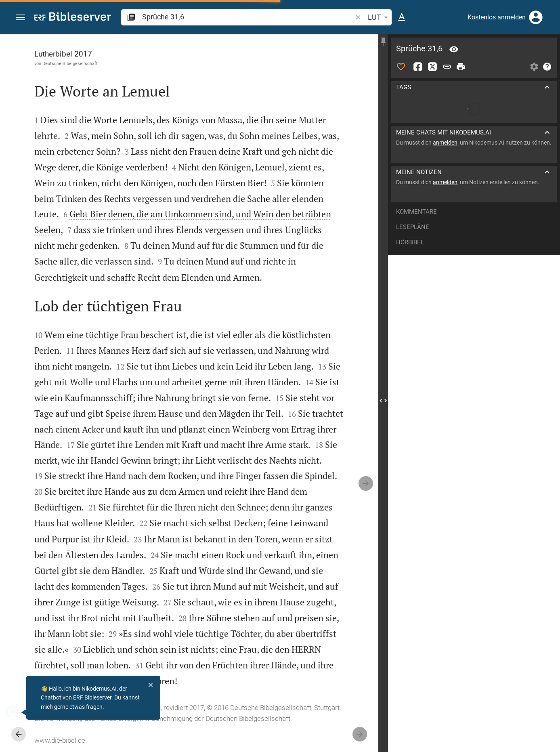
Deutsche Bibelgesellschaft (70, 63)
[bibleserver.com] (73, 18)
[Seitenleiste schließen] (383, 400)
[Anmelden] (536, 17)
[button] (21, 18)
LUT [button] (379, 17)
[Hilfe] (547, 67)
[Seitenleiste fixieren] (383, 42)
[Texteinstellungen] (402, 17)
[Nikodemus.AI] (19, 712)
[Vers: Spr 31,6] (454, 49)
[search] (248, 17)
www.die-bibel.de (60, 740)
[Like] (401, 67)
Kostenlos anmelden (497, 17)
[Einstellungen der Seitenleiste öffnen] (534, 67)
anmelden (445, 143)
